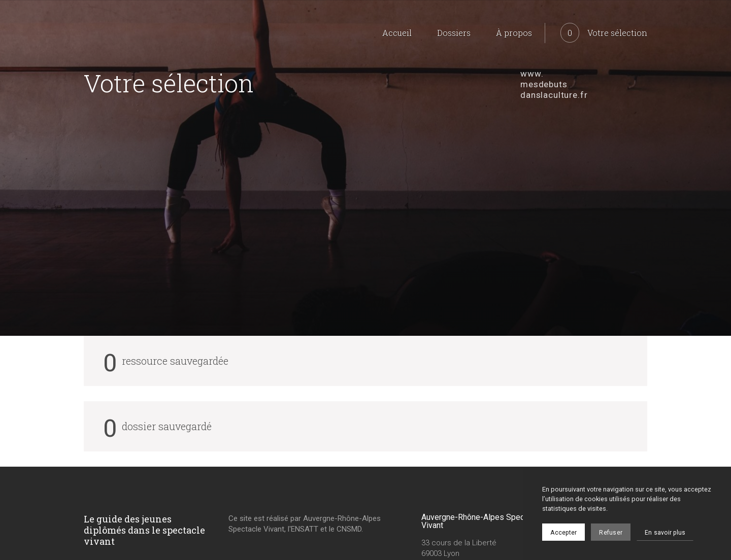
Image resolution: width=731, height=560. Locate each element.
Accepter (563, 533)
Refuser (611, 533)
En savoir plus (665, 533)
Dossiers (454, 33)
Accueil (397, 33)
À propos (514, 33)
